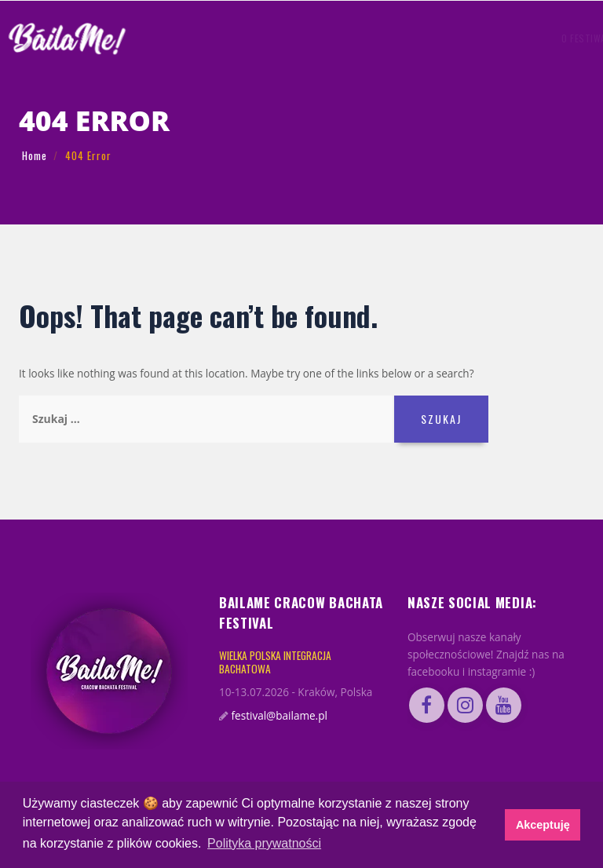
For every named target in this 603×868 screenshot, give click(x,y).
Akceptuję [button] (543, 825)
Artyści (270, 38)
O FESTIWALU (217, 38)
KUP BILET (501, 38)
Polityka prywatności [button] (264, 843)
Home (35, 155)
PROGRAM (316, 38)
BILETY (425, 38)
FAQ (396, 38)
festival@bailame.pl (280, 716)
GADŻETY (363, 38)
